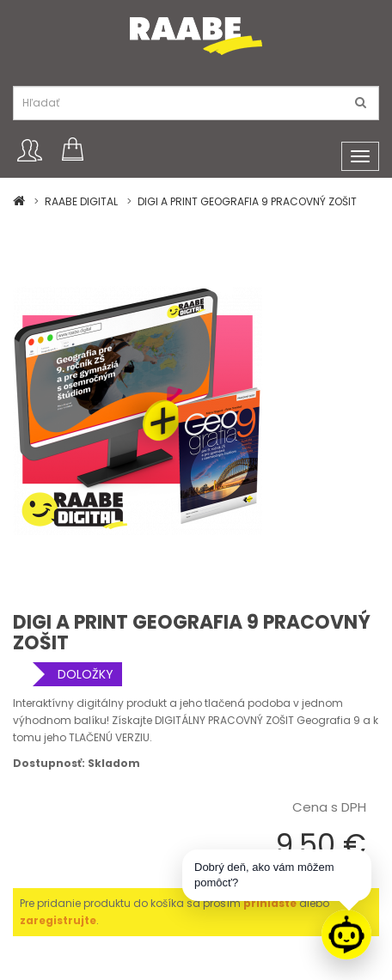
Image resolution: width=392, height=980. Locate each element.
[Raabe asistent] (346, 934)
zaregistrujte (58, 920)
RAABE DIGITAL (81, 201)
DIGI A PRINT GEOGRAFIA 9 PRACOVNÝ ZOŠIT (247, 201)
